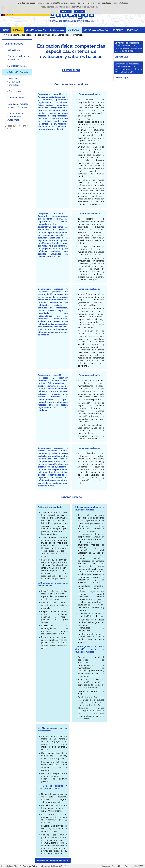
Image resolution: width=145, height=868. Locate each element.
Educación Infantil (18, 66)
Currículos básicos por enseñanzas (18, 58)
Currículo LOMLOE (14, 44)
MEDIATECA (133, 30)
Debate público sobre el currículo (17, 127)
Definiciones (14, 50)
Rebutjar (80, 11)
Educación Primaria (18, 72)
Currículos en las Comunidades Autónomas (16, 117)
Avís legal (129, 866)
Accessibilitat (117, 866)
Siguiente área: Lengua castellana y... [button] (53, 860)
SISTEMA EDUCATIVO (36, 30)
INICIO (6, 30)
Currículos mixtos (16, 98)
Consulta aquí (121, 57)
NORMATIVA (117, 30)
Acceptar (66, 11)
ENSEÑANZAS (57, 30)
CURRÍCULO (74, 30)
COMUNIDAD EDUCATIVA (96, 30)
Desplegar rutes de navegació (4, 35)
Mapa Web (105, 866)
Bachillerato (15, 91)
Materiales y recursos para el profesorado (18, 106)
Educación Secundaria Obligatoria (15, 82)
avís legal (100, 7)
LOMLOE (17, 30)
